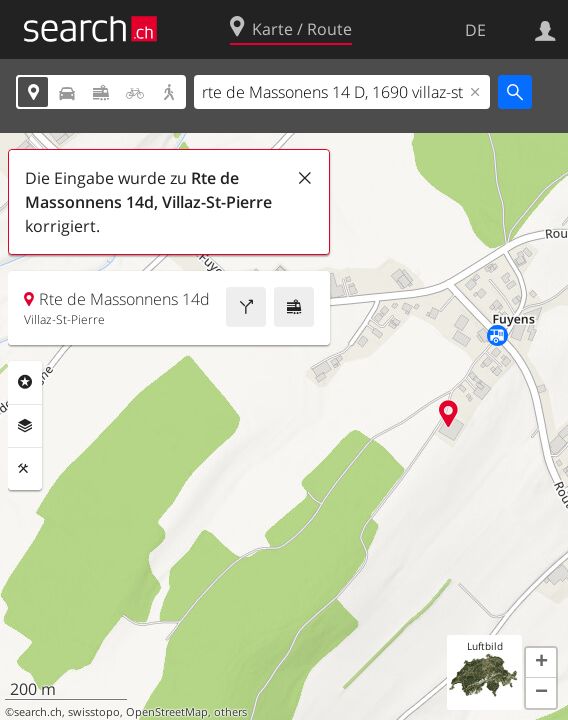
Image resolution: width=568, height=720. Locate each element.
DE (475, 30)
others (230, 712)
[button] (541, 663)
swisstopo (94, 712)
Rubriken (25, 382)
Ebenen (25, 426)
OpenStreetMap (167, 712)
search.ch (38, 712)
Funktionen (25, 469)
